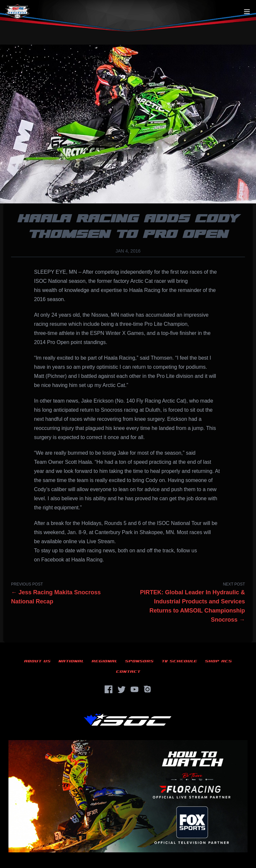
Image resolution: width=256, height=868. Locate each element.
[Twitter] (122, 689)
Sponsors (139, 661)
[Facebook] (109, 689)
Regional (104, 661)
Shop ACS (218, 661)
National (71, 661)
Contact (128, 672)
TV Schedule (179, 661)
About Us (37, 661)
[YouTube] (134, 689)
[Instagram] (147, 689)
